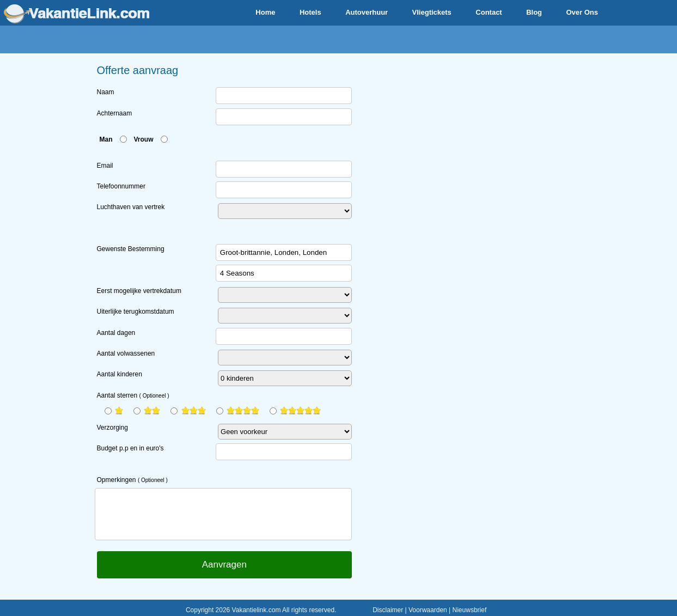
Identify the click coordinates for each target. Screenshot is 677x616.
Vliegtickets (432, 12)
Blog (534, 12)
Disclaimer (388, 610)
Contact (489, 12)
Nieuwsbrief (470, 610)
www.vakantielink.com (77, 14)
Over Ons (582, 12)
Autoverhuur (367, 12)
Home (265, 12)
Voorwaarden (428, 610)
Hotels (310, 12)
